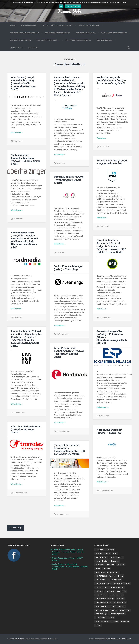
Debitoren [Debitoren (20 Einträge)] (106, 568)
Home (12, 25)
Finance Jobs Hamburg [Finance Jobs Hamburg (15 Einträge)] (104, 584)
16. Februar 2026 (105, 317)
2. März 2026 (18, 317)
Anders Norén (114, 639)
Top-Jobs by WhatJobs (47, 40)
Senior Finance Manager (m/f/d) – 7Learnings (68, 268)
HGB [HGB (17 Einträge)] (118, 591)
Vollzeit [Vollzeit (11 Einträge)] (98, 625)
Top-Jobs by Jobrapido (20, 40)
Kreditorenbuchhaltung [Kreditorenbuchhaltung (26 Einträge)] (103, 602)
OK (61, 6)
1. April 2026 (61, 163)
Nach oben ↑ (127, 639)
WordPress (53, 639)
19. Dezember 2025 (63, 431)
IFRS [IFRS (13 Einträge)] (124, 591)
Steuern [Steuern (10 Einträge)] (111, 618)
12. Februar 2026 (19, 413)
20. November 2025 (106, 491)
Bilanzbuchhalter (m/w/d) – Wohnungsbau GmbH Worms (69, 180)
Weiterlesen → (17, 133)
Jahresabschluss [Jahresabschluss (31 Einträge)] (101, 595)
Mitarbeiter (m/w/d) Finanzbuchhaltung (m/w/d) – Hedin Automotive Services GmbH (23, 83)
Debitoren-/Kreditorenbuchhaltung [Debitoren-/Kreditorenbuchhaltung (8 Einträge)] (107, 572)
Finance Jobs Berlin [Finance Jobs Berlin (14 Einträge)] (114, 580)
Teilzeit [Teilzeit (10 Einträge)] (116, 621)
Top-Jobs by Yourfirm (89, 25)
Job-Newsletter (104, 40)
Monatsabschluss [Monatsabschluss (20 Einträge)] (102, 606)
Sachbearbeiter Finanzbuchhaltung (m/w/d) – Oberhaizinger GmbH (25, 159)
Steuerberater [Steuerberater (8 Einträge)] (125, 610)
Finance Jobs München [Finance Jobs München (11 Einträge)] (122, 584)
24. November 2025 (20, 493)
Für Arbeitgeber (29, 25)
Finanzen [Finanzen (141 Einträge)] (99, 591)
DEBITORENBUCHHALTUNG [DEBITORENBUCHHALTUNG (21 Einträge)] (105, 576)
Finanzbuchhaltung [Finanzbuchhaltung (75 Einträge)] (117, 587)
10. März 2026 (18, 219)
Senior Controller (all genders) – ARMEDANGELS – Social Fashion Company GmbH (70, 567)
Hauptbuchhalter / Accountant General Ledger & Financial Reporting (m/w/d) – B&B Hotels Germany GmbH (111, 246)
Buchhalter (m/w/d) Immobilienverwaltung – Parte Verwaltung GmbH (111, 80)
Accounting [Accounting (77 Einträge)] (110, 550)
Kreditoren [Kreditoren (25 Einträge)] (120, 599)
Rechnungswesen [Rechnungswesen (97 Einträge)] (102, 610)
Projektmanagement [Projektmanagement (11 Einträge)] (118, 606)
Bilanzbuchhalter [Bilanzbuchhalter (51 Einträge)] (101, 557)
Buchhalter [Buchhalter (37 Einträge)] (115, 561)
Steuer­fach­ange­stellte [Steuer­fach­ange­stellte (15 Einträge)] (103, 621)
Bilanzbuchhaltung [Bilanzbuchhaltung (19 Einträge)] (102, 561)
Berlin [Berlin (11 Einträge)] (115, 553)
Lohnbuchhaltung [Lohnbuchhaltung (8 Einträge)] (120, 602)
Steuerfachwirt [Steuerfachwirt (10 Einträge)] (101, 618)
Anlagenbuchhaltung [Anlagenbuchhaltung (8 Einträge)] (103, 553)
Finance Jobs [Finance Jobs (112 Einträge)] (100, 580)
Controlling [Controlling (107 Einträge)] (121, 565)
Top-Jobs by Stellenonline (57, 33)
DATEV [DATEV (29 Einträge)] (98, 568)
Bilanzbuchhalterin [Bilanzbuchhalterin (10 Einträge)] (116, 557)
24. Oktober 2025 (62, 514)
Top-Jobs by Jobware (86, 33)
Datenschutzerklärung (73, 6)
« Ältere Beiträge (15, 528)
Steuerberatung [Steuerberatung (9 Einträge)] (101, 614)
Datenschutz (16, 48)
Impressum (33, 48)
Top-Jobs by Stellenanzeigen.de (57, 25)
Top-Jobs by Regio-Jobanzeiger (24, 33)
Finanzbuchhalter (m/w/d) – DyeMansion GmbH (112, 162)
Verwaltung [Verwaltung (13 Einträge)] (125, 621)
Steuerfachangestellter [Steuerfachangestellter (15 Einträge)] (117, 614)
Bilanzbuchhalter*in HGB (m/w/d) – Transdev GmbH (26, 429)
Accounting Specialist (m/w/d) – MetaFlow (109, 431)
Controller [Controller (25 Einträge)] (111, 565)
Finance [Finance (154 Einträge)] (120, 576)
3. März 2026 (61, 253)
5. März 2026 (104, 226)
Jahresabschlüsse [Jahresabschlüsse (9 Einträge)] (116, 595)
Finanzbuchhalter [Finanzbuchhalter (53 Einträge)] (102, 587)
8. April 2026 (18, 141)
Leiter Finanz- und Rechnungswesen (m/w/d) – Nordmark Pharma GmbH (69, 352)
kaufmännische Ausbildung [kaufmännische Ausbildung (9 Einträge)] (105, 599)
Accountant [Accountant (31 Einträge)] (100, 550)
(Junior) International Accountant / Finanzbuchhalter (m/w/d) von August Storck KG (69, 449)
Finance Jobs (69, 11)
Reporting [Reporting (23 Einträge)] (114, 610)
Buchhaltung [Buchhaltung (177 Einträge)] (100, 565)
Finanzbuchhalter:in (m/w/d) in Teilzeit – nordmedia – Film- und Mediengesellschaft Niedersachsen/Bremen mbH (25, 240)
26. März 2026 (104, 147)
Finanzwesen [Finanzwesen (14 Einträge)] (109, 591)
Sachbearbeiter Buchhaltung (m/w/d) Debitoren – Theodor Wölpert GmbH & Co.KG (68, 552)
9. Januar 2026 (104, 416)
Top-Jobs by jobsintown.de (114, 33)
